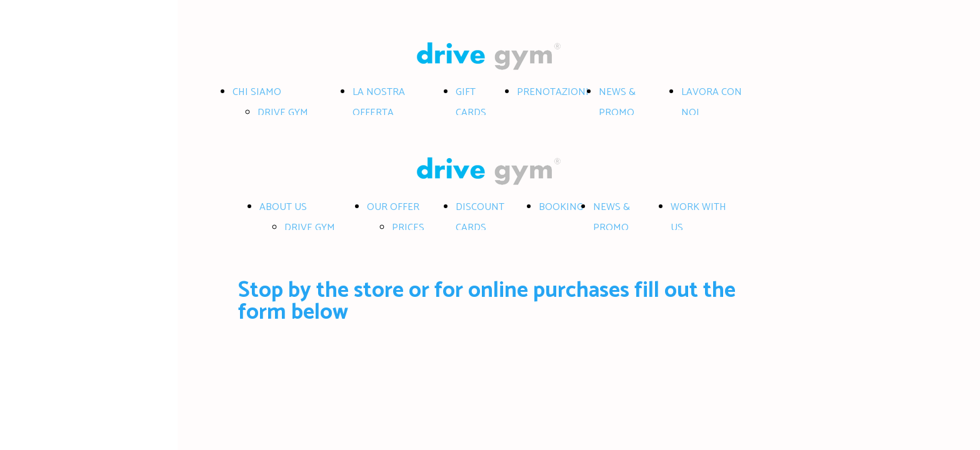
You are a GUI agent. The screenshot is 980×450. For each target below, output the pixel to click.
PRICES (408, 228)
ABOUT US (283, 207)
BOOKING (561, 207)
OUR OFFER (393, 207)
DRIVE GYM (283, 113)
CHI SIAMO (257, 92)
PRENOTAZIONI (553, 92)
